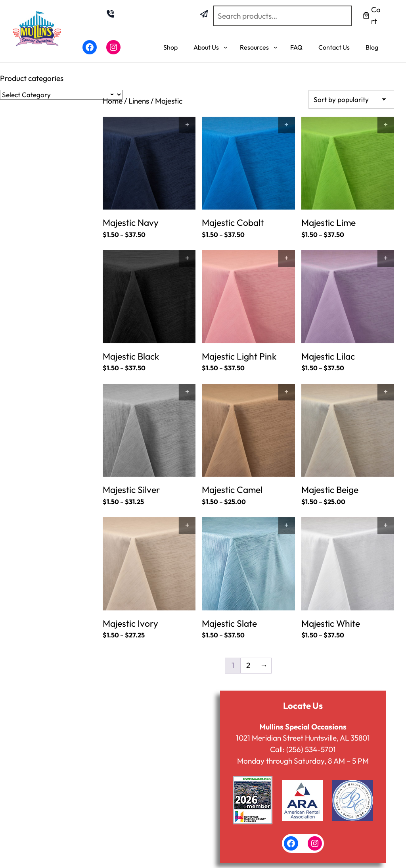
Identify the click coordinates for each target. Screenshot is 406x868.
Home (113, 101)
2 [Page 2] (248, 665)
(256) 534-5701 (311, 749)
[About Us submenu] (226, 47)
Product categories (32, 78)
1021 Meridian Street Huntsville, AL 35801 (303, 738)
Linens (139, 101)
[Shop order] (351, 100)
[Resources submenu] (276, 47)
